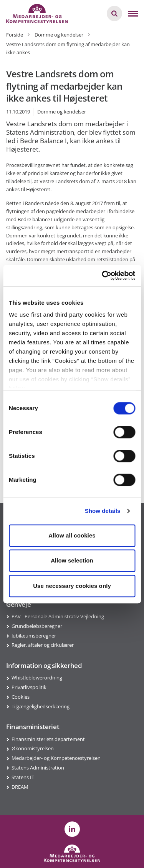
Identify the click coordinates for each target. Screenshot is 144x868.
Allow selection (72, 560)
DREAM (20, 787)
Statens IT (23, 777)
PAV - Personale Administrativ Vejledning (58, 616)
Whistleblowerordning (37, 678)
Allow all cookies (72, 535)
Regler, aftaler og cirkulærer (43, 645)
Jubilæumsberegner (34, 636)
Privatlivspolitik (29, 687)
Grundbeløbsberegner (37, 626)
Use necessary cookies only (72, 586)
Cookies (21, 697)
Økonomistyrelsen (33, 748)
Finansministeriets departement (48, 739)
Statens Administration (38, 768)
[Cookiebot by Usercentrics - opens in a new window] (103, 275)
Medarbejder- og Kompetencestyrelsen (56, 758)
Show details (103, 511)
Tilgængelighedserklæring (41, 706)
